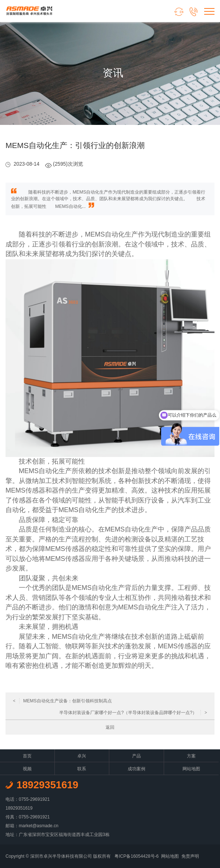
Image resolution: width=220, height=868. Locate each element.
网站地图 (191, 769)
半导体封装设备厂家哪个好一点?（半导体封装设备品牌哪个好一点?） (133, 713)
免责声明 (190, 856)
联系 (82, 769)
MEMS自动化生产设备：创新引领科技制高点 (62, 701)
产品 (136, 756)
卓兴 (82, 756)
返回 (110, 727)
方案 (191, 756)
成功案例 (136, 769)
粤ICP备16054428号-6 (136, 856)
